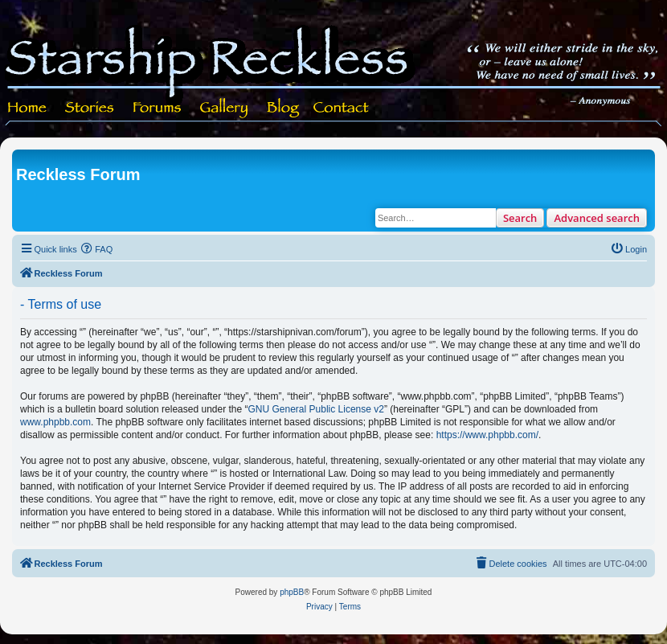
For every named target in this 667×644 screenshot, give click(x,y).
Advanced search (597, 218)
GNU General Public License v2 (316, 409)
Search (520, 218)
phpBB (292, 592)
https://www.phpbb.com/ (487, 435)
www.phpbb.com (55, 422)
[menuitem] (97, 249)
